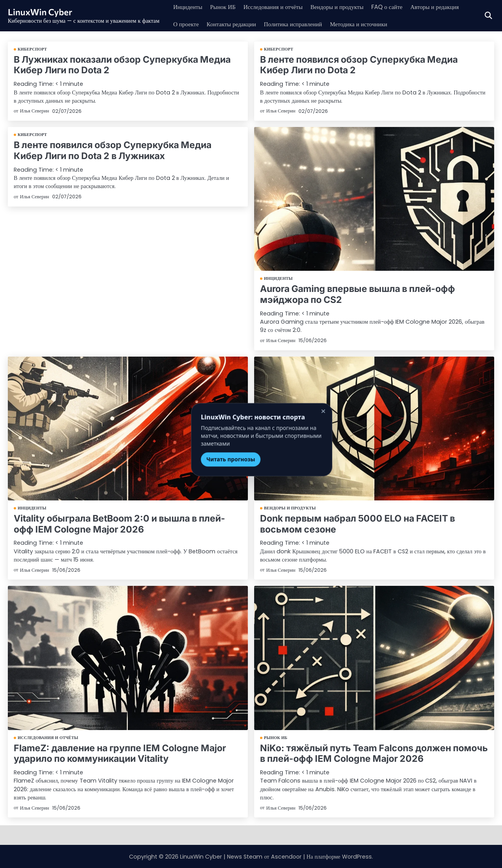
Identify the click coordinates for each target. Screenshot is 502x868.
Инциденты (189, 7)
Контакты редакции (234, 24)
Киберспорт (32, 49)
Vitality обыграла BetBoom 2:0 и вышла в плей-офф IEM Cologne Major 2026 (118, 523)
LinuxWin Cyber (41, 12)
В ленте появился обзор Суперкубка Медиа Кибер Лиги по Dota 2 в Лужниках (127, 150)
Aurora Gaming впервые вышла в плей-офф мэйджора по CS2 (357, 294)
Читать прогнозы (220, 454)
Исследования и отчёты (277, 7)
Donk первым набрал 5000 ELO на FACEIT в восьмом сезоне (356, 523)
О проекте (187, 24)
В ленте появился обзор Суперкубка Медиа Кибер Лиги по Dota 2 (373, 65)
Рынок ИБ (225, 7)
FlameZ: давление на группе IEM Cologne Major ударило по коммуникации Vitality (119, 753)
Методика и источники (367, 24)
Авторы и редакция (447, 7)
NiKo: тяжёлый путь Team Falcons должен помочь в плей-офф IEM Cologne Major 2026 (373, 753)
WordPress (357, 856)
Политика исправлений (299, 24)
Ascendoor (286, 856)
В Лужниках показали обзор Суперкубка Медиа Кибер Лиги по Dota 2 (122, 65)
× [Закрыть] (313, 406)
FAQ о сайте (397, 7)
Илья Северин (35, 111)
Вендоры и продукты (345, 7)
